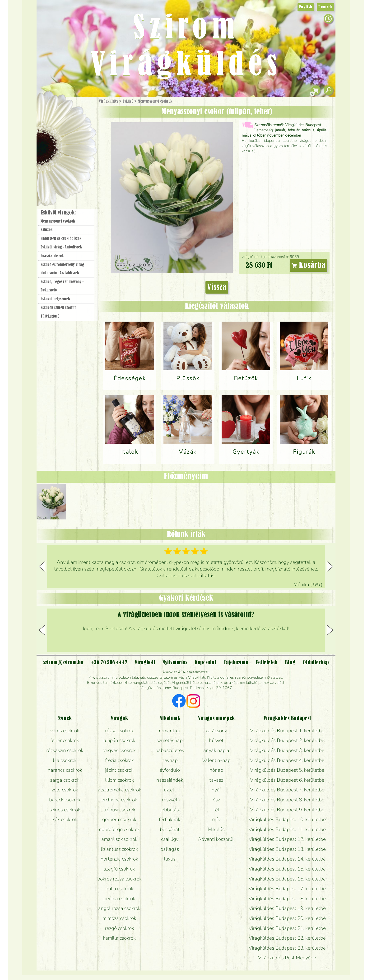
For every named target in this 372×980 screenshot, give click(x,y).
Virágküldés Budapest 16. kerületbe (287, 879)
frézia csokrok (119, 760)
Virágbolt (65, 176)
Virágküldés (109, 101)
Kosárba (309, 266)
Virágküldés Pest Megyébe (287, 958)
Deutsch (325, 7)
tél (216, 810)
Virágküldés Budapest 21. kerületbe (287, 928)
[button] (330, 566)
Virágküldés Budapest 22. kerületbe (287, 938)
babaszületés (170, 750)
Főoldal (50, 109)
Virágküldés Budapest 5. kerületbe (287, 770)
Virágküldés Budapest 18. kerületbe (287, 899)
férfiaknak (170, 819)
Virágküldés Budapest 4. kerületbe (287, 760)
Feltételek (267, 663)
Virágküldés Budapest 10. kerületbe (287, 819)
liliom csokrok (119, 780)
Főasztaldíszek (52, 256)
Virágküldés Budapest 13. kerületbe (287, 849)
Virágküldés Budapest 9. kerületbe (287, 810)
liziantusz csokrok (119, 849)
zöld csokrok (65, 790)
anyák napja (216, 750)
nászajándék (170, 780)
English (306, 7)
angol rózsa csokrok (119, 908)
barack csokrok (65, 800)
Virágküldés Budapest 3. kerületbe (287, 750)
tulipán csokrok (119, 740)
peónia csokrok (119, 899)
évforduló (170, 770)
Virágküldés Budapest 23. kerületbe (287, 948)
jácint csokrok (119, 770)
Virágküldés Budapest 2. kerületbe (287, 740)
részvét (170, 800)
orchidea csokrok (119, 800)
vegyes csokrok (119, 750)
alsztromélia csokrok (119, 790)
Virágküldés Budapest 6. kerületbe (287, 780)
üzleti (170, 790)
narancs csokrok (65, 770)
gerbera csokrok (119, 819)
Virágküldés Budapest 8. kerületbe (287, 800)
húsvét (216, 740)
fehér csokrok (65, 740)
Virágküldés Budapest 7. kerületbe (287, 790)
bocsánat (170, 829)
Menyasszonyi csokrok (155, 101)
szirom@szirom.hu (63, 663)
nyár (216, 790)
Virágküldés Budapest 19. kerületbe (287, 908)
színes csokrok (65, 810)
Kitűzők (46, 230)
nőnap (216, 770)
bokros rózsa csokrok (119, 879)
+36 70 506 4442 (109, 663)
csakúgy (170, 839)
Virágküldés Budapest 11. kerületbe (287, 829)
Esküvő (128, 101)
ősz (216, 800)
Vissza (217, 287)
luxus (170, 859)
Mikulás (216, 829)
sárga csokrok (65, 780)
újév (216, 819)
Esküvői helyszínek (55, 299)
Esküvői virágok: (58, 213)
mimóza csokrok (119, 918)
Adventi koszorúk (216, 839)
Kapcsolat (205, 663)
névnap (170, 760)
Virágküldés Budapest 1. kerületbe (287, 731)
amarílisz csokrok (119, 839)
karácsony (216, 731)
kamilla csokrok (119, 938)
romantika (170, 731)
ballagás (170, 849)
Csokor (70, 125)
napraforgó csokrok (119, 829)
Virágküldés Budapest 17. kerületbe (287, 889)
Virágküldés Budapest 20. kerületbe (287, 918)
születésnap (170, 740)
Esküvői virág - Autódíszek (61, 247)
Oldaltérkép (316, 663)
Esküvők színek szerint (58, 308)
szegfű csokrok (119, 869)
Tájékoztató (50, 316)
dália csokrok (119, 889)
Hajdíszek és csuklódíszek (61, 239)
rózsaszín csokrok (65, 750)
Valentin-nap (216, 760)
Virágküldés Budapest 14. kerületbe (287, 859)
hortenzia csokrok (119, 859)
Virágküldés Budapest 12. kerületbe (287, 839)
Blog (290, 663)
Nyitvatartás (175, 663)
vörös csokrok (65, 731)
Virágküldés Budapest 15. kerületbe (287, 869)
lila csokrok (65, 760)
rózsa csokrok (119, 731)
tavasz (216, 780)
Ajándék (60, 114)
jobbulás (170, 810)
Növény (77, 136)
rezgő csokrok (119, 928)
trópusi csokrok (119, 810)
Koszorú (73, 163)
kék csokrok (65, 819)
